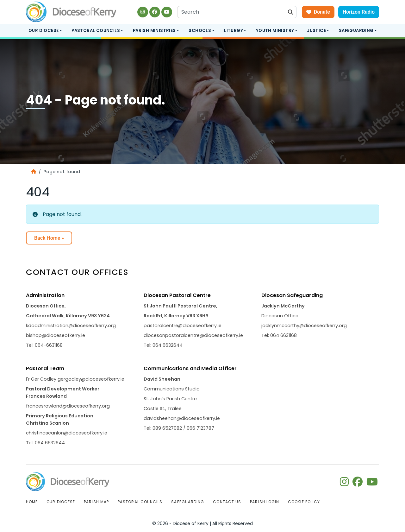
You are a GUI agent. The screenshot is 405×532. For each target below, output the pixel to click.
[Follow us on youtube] (167, 12)
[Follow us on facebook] (155, 12)
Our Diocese (44, 31)
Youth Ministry (275, 31)
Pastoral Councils (96, 31)
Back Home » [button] (49, 238)
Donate (318, 12)
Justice (316, 31)
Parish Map (96, 502)
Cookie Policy (304, 502)
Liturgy (234, 31)
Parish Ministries (154, 31)
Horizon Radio (359, 12)
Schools (200, 31)
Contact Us (227, 502)
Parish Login (265, 502)
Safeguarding (356, 31)
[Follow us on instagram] (143, 12)
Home (32, 502)
